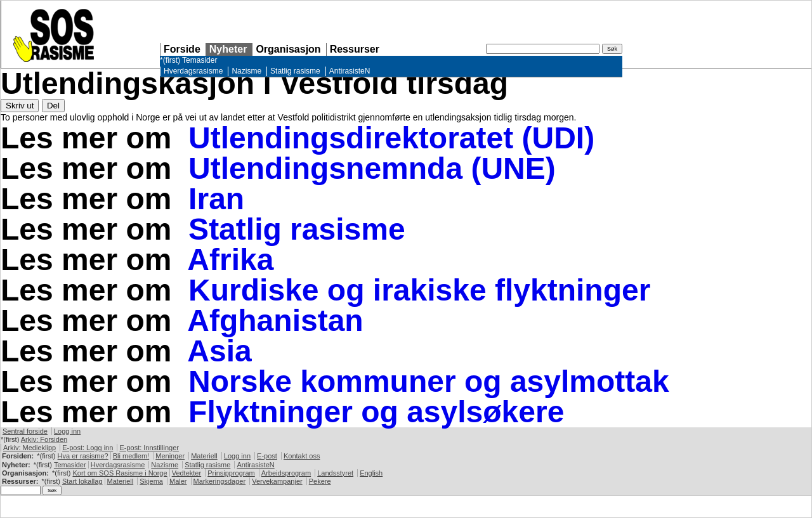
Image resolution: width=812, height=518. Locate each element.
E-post (267, 456)
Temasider (200, 60)
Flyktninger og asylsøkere (376, 412)
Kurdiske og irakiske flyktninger (419, 290)
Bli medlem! (131, 456)
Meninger (170, 456)
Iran (216, 199)
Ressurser (355, 49)
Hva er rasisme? (83, 456)
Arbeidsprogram (286, 473)
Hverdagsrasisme (193, 71)
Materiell (204, 456)
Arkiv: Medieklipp (29, 448)
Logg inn (67, 431)
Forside (182, 49)
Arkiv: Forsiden (44, 439)
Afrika (230, 260)
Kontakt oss (302, 456)
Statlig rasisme (295, 71)
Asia (219, 351)
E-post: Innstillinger (149, 448)
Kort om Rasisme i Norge (120, 473)
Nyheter (228, 49)
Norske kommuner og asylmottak (429, 381)
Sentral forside (25, 431)
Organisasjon (288, 49)
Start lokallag (82, 481)
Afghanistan (275, 321)
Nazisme (246, 71)
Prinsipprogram (231, 473)
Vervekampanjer (277, 481)
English (371, 473)
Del (53, 106)
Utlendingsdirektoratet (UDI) (391, 138)
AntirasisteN (350, 71)
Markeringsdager (220, 481)
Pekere (320, 481)
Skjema (151, 481)
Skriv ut (20, 106)
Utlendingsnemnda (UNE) (372, 168)
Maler (178, 481)
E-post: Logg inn (88, 448)
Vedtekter (187, 473)
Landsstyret (335, 473)
